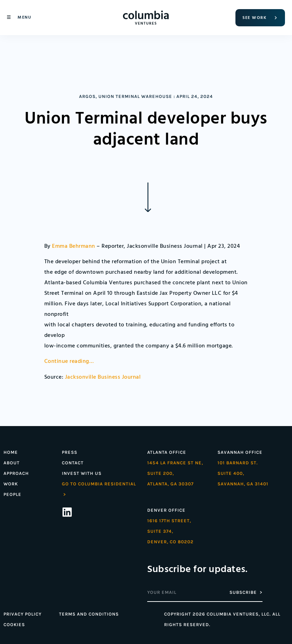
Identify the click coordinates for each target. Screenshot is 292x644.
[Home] (146, 18)
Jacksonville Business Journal (103, 377)
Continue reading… (69, 361)
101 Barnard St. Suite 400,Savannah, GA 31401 (243, 473)
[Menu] (9, 17)
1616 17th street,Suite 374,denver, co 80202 (170, 531)
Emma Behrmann (74, 246)
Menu (24, 17)
